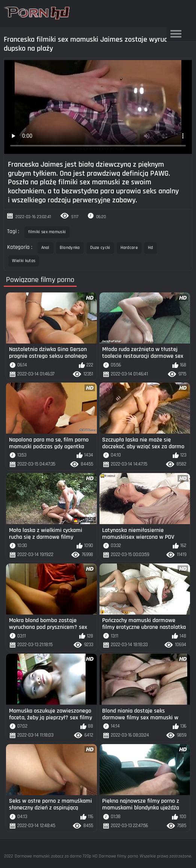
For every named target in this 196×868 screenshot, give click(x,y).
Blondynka (70, 248)
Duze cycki (100, 248)
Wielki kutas (24, 261)
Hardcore (129, 248)
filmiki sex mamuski (47, 232)
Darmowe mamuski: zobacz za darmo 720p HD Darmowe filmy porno (76, 856)
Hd (151, 248)
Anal (45, 248)
